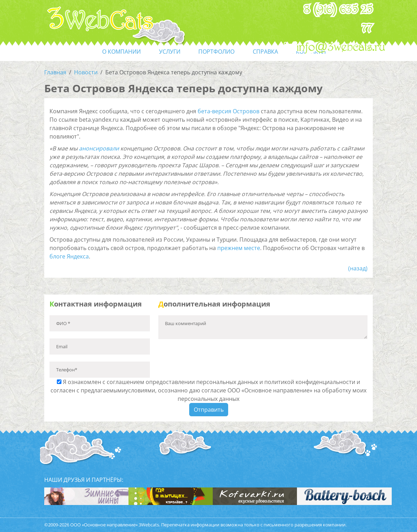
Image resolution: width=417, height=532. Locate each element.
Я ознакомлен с (208, 390)
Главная (55, 72)
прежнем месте (239, 248)
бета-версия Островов (229, 111)
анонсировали (99, 148)
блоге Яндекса (69, 256)
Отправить (209, 410)
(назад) (358, 268)
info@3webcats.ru (341, 47)
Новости (86, 72)
